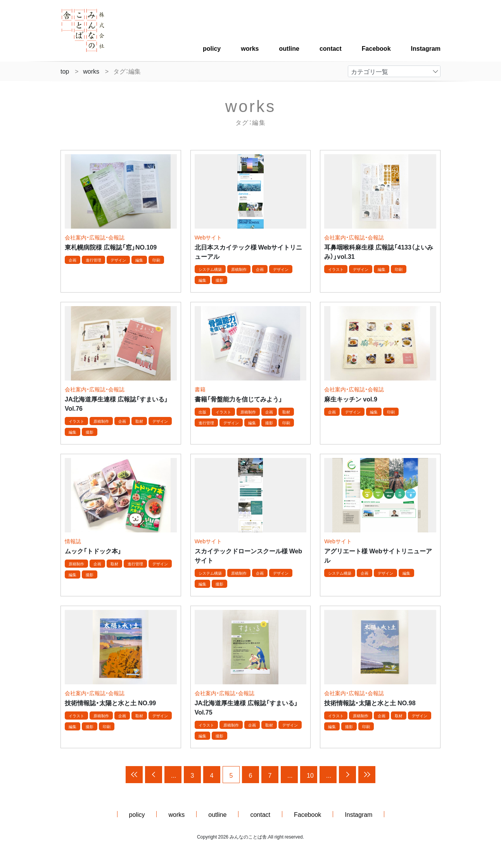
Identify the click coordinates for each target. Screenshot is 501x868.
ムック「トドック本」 (93, 551)
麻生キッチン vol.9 (351, 399)
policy (212, 48)
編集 (139, 260)
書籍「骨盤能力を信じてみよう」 (238, 399)
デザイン (118, 260)
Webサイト (208, 237)
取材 (139, 421)
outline (289, 48)
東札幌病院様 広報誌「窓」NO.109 (111, 247)
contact (331, 48)
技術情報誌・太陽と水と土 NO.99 (110, 703)
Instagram (426, 48)
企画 (73, 260)
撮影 (219, 280)
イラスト (336, 269)
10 (310, 775)
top (65, 71)
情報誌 (73, 541)
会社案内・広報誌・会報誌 (95, 237)
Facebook (376, 48)
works (250, 48)
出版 (202, 412)
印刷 (156, 260)
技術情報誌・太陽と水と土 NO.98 (370, 703)
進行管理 (93, 260)
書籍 (200, 389)
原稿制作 (239, 269)
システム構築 (210, 269)
